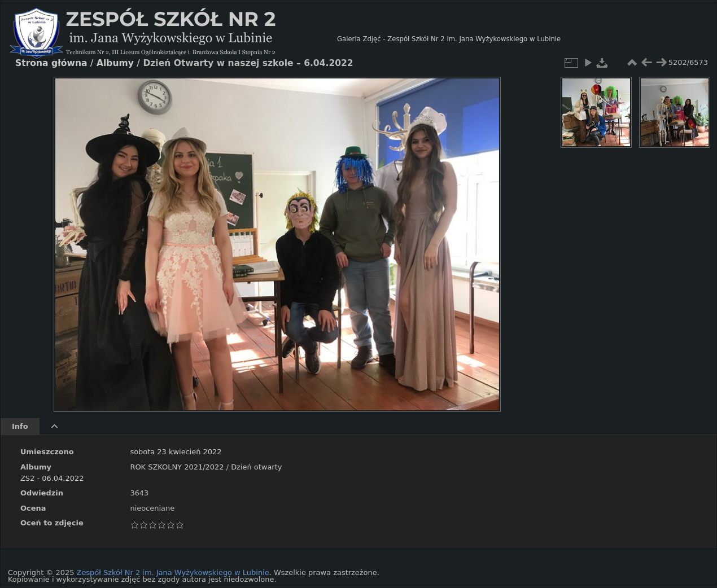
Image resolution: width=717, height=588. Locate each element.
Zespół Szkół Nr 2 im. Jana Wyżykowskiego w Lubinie (173, 572)
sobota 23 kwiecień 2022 (176, 452)
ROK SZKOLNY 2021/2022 (177, 467)
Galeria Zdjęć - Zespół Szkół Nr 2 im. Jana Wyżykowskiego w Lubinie (449, 39)
